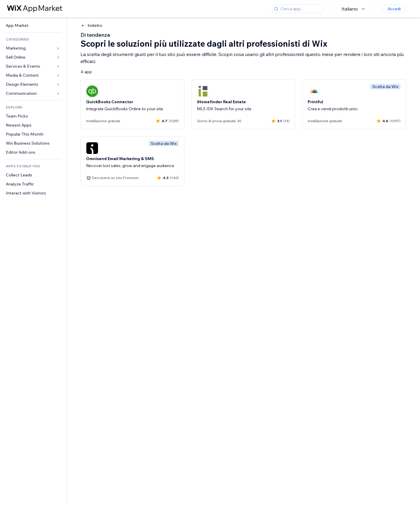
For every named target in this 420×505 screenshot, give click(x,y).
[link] (33, 26)
